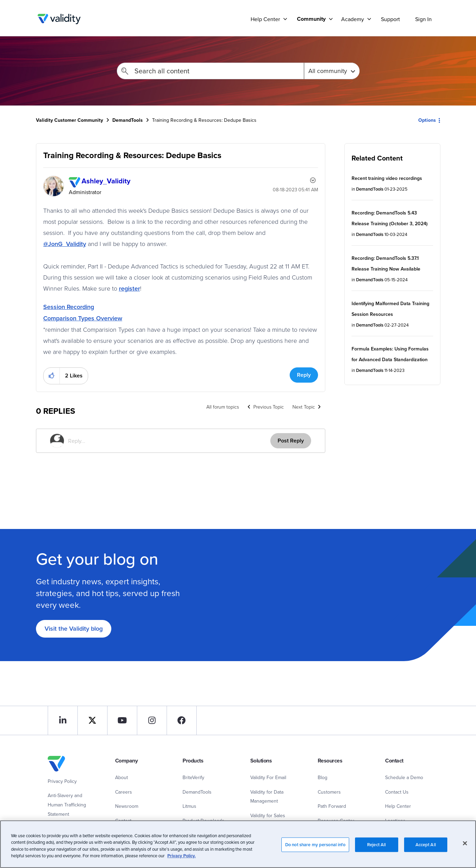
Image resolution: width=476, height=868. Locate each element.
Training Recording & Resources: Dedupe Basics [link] (204, 120)
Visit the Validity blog (74, 628)
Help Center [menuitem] (265, 19)
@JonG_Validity (65, 244)
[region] (238, 844)
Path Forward (332, 806)
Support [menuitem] (390, 19)
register (129, 288)
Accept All (426, 845)
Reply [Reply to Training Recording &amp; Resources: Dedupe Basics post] (304, 375)
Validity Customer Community (59, 19)
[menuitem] (312, 19)
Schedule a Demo (404, 777)
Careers (124, 792)
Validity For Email (268, 777)
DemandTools (128, 120)
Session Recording (69, 307)
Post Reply (291, 441)
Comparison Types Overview (83, 318)
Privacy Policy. (181, 856)
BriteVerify (193, 777)
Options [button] (427, 120)
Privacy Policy (62, 781)
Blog (323, 777)
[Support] (285, 19)
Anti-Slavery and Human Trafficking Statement (67, 805)
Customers (329, 792)
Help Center (398, 806)
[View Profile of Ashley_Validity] (106, 181)
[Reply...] (169, 441)
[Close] (465, 843)
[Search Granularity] (332, 71)
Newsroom (127, 806)
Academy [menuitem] (353, 19)
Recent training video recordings (387, 178)
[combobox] (210, 71)
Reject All (376, 845)
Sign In (423, 19)
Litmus (189, 806)
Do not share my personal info (315, 845)
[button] (52, 376)
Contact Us (397, 792)
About (122, 777)
